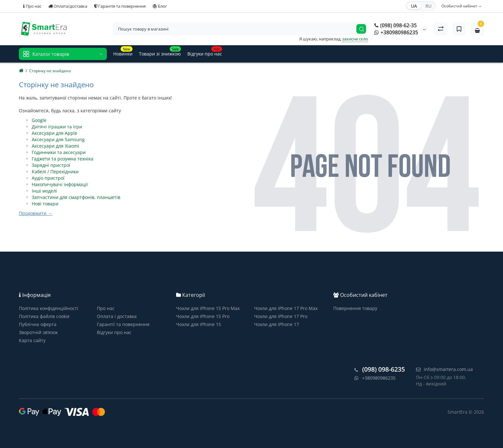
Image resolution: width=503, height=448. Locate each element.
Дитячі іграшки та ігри (57, 127)
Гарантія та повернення (120, 6)
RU (428, 6)
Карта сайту (32, 340)
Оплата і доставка (117, 316)
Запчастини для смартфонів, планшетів (76, 197)
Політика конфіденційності (49, 308)
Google (39, 120)
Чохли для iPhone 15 (199, 324)
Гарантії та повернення (123, 324)
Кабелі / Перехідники (55, 172)
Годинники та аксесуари (59, 152)
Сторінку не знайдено (50, 71)
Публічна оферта (38, 324)
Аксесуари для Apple (55, 133)
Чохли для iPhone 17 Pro (281, 316)
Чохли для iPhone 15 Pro (203, 316)
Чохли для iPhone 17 (277, 324)
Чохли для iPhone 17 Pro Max (286, 308)
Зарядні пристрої (51, 165)
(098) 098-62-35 (396, 25)
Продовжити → (36, 213)
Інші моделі (44, 191)
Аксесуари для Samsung (58, 139)
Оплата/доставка (68, 6)
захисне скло (355, 39)
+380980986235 (396, 32)
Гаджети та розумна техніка (63, 159)
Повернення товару (355, 308)
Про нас (32, 6)
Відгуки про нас (114, 332)
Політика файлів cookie (44, 316)
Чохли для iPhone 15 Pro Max (208, 308)
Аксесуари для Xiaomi (55, 146)
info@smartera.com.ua (444, 369)
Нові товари (45, 204)
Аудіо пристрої (48, 178)
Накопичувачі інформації (60, 184)
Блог (160, 6)
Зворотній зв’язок (38, 332)
